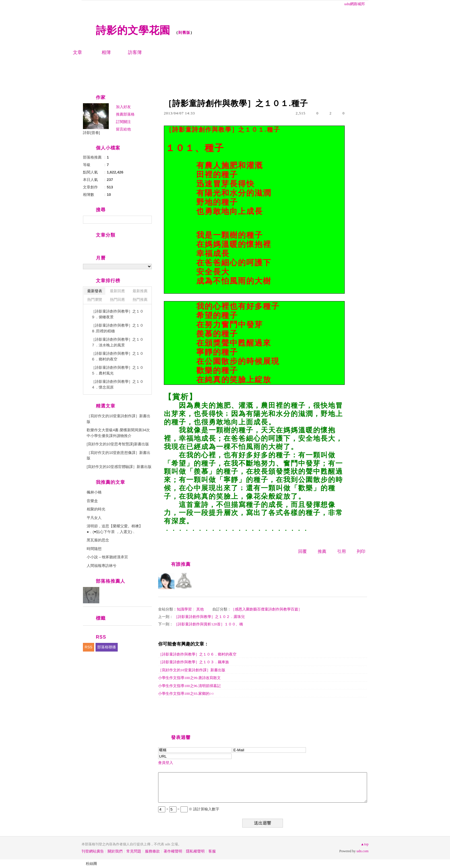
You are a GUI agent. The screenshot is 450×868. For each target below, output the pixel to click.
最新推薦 (140, 291)
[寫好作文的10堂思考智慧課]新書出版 (118, 444)
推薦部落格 (125, 114)
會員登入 (166, 763)
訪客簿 (135, 52)
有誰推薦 (181, 564)
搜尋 (147, 220)
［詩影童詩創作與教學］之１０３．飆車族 (194, 662)
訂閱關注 (123, 122)
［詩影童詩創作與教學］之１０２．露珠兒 (209, 617)
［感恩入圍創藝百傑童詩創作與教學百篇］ (266, 609)
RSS (89, 647)
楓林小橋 (94, 492)
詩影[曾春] (91, 133)
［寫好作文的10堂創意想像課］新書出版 (119, 456)
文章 (77, 52)
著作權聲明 (173, 851)
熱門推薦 (140, 300)
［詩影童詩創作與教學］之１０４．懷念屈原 (117, 384)
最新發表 (95, 291)
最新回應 (117, 291)
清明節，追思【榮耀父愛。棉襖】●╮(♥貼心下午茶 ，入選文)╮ (115, 529)
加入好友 (123, 107)
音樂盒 (92, 501)
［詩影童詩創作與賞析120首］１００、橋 (208, 624)
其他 (200, 609)
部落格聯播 (107, 647)
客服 (212, 851)
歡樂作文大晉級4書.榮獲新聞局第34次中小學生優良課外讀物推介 (118, 433)
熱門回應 (117, 300)
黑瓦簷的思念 (98, 540)
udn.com (362, 851)
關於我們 (115, 851)
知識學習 (184, 609)
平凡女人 (94, 518)
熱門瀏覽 (95, 300)
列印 (361, 551)
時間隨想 (94, 549)
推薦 (322, 551)
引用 (342, 551)
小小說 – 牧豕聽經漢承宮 (107, 557)
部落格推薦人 (110, 581)
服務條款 (152, 851)
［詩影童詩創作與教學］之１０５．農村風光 (117, 370)
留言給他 (123, 129)
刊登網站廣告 (93, 851)
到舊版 (184, 33)
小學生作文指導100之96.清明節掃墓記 (189, 686)
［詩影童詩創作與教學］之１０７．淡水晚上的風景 (117, 342)
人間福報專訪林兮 (102, 566)
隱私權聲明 (195, 851)
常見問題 (134, 851)
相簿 (106, 52)
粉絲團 (91, 864)
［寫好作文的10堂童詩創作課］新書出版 (192, 670)
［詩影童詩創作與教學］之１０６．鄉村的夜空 (197, 654)
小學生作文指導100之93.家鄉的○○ (186, 694)
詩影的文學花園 (133, 30)
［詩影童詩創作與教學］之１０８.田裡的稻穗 (117, 328)
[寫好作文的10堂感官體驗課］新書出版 (119, 467)
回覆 (302, 551)
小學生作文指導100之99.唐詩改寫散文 (189, 678)
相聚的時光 (96, 509)
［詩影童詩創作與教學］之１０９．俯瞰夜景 (117, 314)
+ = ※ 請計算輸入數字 (189, 809)
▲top (365, 844)
